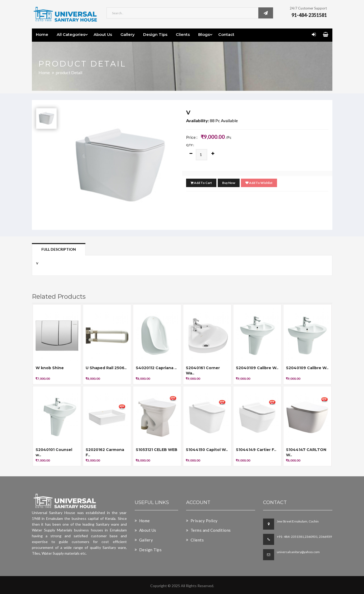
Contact (226, 34)
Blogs (204, 34)
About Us (103, 34)
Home (42, 34)
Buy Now (229, 183)
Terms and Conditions (208, 530)
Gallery (128, 34)
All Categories (71, 34)
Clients (183, 34)
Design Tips (155, 34)
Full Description (59, 249)
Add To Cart (201, 183)
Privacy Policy (202, 521)
